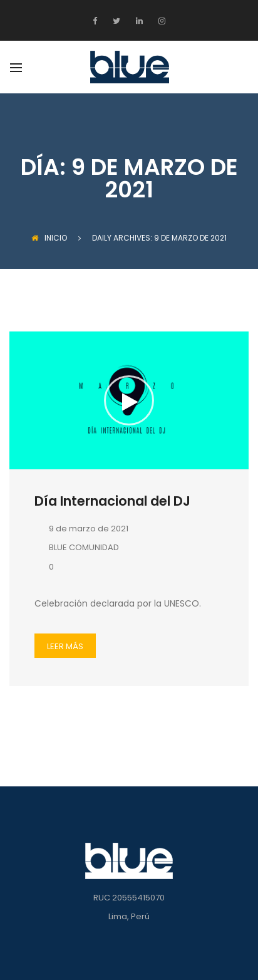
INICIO (49, 238)
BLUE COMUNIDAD (77, 547)
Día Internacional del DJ (112, 501)
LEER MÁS (65, 646)
